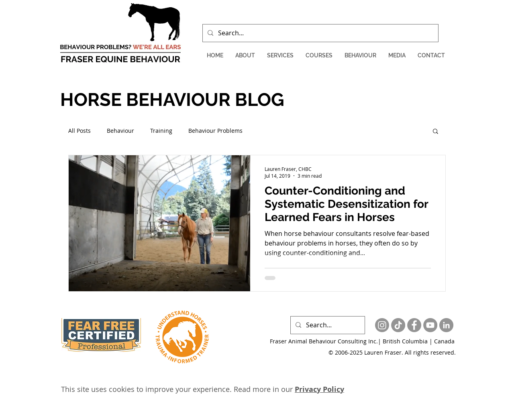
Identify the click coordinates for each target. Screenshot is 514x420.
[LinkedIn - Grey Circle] (446, 325)
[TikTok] (398, 325)
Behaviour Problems (215, 131)
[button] (245, 56)
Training (161, 131)
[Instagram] (382, 325)
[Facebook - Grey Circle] (414, 325)
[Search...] (320, 33)
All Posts (80, 131)
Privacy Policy (319, 389)
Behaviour (120, 131)
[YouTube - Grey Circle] (430, 325)
